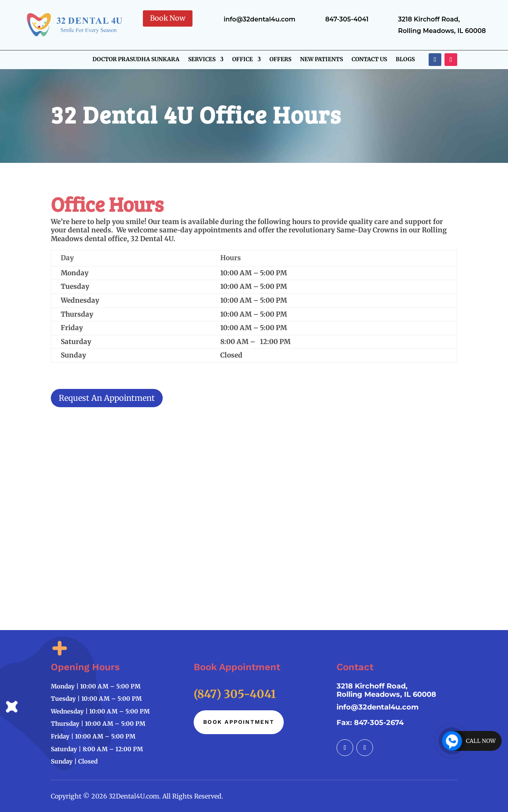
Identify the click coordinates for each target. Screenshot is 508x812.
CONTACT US (369, 60)
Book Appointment (239, 722)
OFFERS (280, 60)
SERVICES (202, 60)
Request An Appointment (107, 398)
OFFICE (242, 60)
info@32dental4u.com (378, 707)
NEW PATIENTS (321, 60)
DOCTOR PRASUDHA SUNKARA (136, 60)
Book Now (168, 18)
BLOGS (405, 60)
